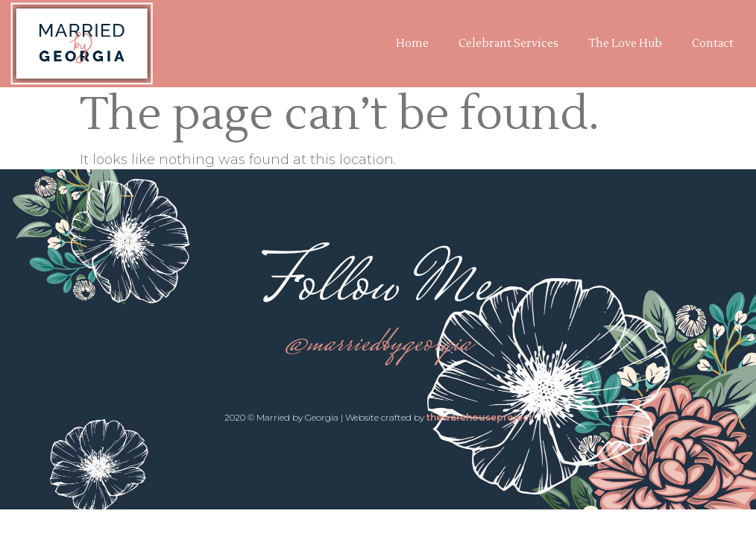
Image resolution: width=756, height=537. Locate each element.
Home (412, 44)
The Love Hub (625, 44)
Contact (713, 44)
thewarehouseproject (479, 417)
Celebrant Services (508, 44)
